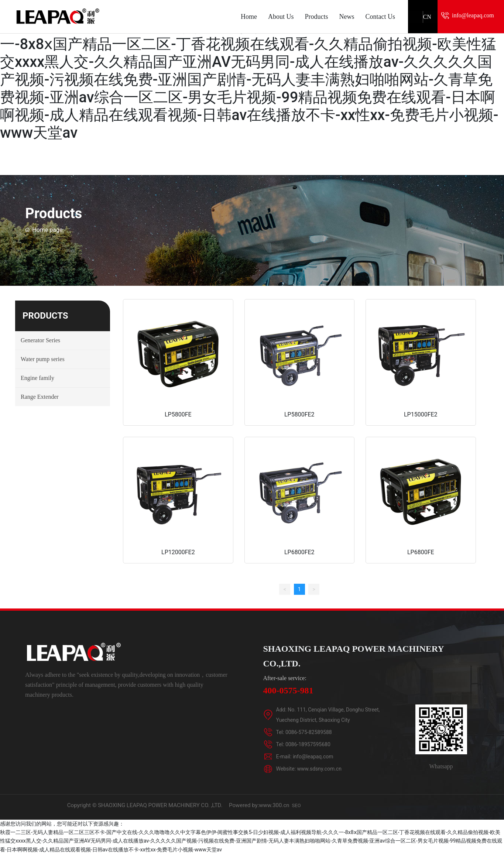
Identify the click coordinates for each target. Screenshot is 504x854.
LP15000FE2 (421, 414)
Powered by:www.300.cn (259, 805)
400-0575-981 (288, 690)
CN (427, 17)
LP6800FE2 (299, 552)
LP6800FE (421, 552)
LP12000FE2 (178, 552)
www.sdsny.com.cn (319, 769)
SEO (296, 805)
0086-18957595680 (308, 744)
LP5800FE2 (299, 414)
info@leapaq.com (473, 15)
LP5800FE (178, 414)
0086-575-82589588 (309, 732)
